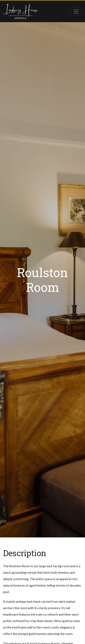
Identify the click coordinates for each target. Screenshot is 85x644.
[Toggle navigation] (76, 11)
